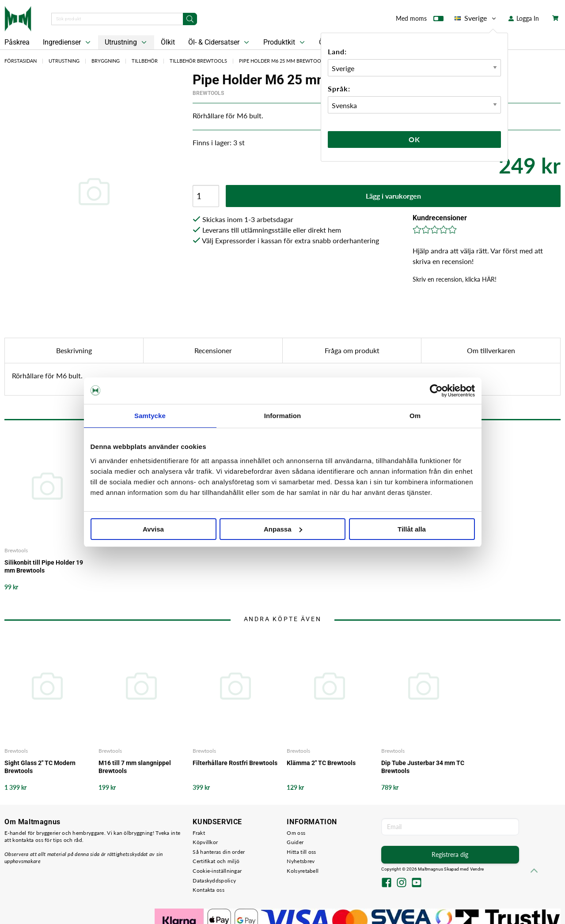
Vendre (477, 869)
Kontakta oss (209, 890)
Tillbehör (145, 61)
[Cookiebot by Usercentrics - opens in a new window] (436, 391)
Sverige (476, 18)
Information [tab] (283, 416)
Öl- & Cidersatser (220, 42)
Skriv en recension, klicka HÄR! (455, 279)
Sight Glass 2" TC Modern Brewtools (40, 767)
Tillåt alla (412, 529)
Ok (414, 139)
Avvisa (153, 529)
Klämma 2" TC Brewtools (321, 763)
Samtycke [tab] (150, 416)
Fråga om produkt (352, 350)
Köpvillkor (205, 842)
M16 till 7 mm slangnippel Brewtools (135, 767)
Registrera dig (450, 854)
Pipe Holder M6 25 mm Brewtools (283, 61)
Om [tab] (415, 416)
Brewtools (208, 93)
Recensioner (213, 350)
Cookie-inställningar (217, 871)
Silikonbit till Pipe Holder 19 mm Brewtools (44, 566)
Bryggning (106, 61)
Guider (295, 842)
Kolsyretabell (303, 871)
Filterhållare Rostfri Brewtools (235, 763)
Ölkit (168, 42)
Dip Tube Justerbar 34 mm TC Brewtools (423, 767)
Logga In (524, 18)
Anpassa (283, 529)
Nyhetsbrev (301, 861)
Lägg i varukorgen (393, 196)
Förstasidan (21, 61)
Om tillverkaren (491, 350)
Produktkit (285, 42)
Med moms (420, 20)
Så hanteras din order (219, 852)
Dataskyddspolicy (214, 881)
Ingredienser (68, 42)
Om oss (296, 833)
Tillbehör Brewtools (198, 61)
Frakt (199, 833)
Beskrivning (74, 350)
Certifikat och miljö (216, 861)
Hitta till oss (301, 852)
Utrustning (127, 42)
